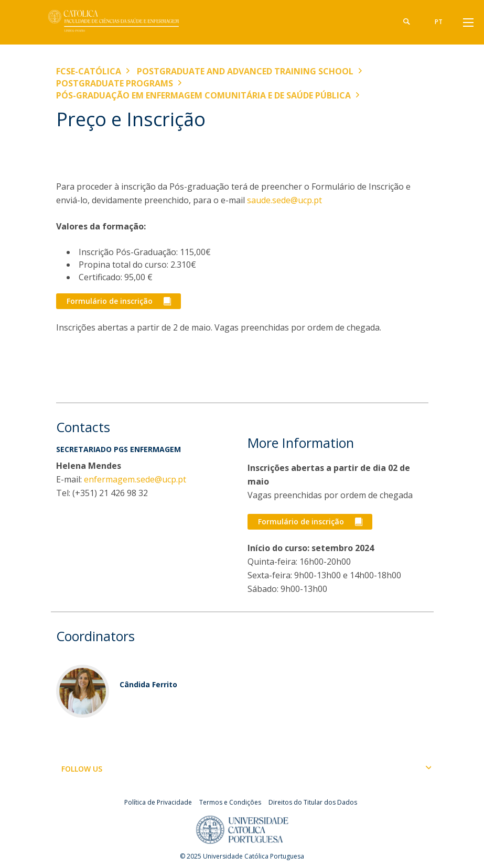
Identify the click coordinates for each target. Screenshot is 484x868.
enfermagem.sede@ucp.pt (135, 479)
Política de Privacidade (158, 802)
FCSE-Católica (89, 71)
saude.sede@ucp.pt (283, 200)
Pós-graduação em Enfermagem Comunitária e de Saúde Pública (203, 95)
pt (439, 22)
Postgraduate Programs (115, 83)
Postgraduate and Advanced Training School (245, 71)
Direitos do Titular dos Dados (313, 802)
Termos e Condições (230, 802)
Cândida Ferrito (148, 684)
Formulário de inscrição (110, 301)
